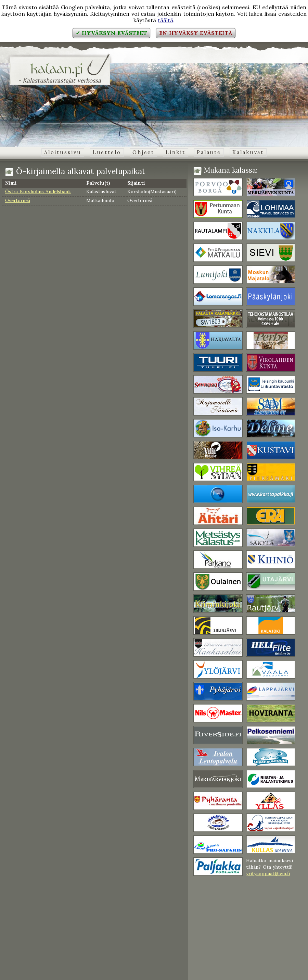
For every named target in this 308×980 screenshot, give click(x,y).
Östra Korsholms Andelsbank (38, 191)
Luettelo (107, 152)
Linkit (175, 152)
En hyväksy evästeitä (196, 33)
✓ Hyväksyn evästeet (111, 33)
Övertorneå (18, 200)
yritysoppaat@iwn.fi (268, 873)
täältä (165, 20)
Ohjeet (143, 152)
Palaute (209, 152)
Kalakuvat (248, 152)
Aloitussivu (63, 152)
